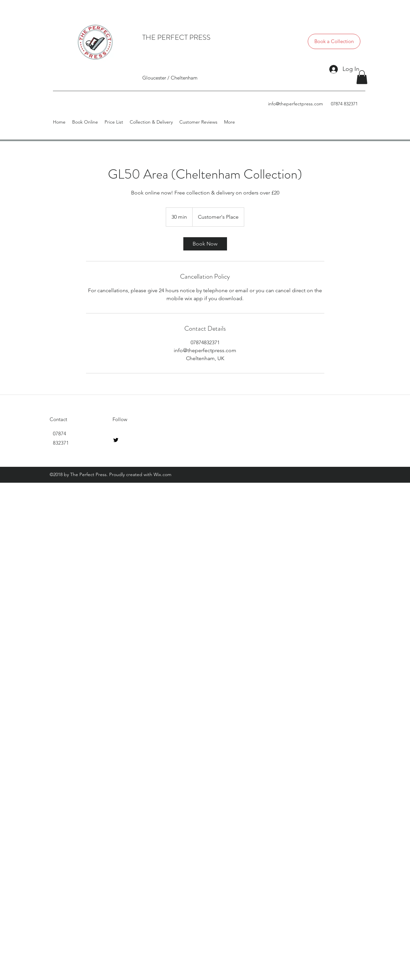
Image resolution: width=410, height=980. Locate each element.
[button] (362, 77)
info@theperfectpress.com (296, 104)
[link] (205, 244)
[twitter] (116, 440)
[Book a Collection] (334, 41)
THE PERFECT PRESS (176, 37)
